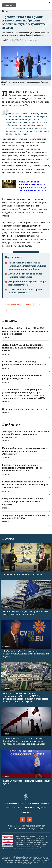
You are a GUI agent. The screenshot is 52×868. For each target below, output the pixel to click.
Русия (39, 305)
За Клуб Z (33, 829)
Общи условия (13, 826)
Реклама (13, 829)
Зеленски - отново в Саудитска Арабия (22, 574)
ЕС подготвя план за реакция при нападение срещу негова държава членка (26, 613)
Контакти (23, 829)
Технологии (27, 808)
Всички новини (11, 803)
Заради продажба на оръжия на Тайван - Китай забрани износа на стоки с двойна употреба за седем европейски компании (24, 741)
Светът (6, 11)
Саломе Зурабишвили (13, 305)
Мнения (26, 812)
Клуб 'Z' (5, 40)
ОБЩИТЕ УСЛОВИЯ (26, 864)
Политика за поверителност (33, 826)
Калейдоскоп (40, 808)
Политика (23, 803)
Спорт (9, 808)
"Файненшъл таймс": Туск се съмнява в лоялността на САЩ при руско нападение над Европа (27, 266)
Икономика (34, 803)
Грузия (29, 305)
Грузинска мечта (11, 310)
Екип (41, 829)
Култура (17, 808)
